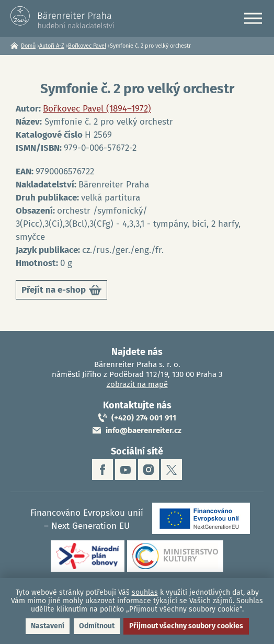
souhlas (145, 592)
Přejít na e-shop (61, 292)
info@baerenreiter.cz (144, 430)
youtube (125, 470)
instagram (149, 470)
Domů (28, 46)
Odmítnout (97, 626)
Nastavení (48, 626)
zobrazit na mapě (137, 384)
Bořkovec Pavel (87, 46)
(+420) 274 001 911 (144, 418)
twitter (172, 470)
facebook (102, 470)
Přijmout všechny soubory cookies (186, 626)
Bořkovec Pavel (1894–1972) (97, 109)
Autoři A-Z (52, 46)
